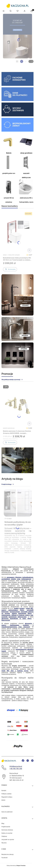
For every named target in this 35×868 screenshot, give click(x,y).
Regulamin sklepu (7, 797)
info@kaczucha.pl (16, 766)
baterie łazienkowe (9, 428)
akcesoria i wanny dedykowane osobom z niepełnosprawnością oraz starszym (17, 625)
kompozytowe (15, 612)
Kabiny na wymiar (7, 833)
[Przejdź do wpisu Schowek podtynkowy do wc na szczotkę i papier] (18, 503)
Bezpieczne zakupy (8, 854)
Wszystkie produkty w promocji (12, 380)
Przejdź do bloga (8, 484)
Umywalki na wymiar (8, 839)
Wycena (4, 843)
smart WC (30, 608)
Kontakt (4, 790)
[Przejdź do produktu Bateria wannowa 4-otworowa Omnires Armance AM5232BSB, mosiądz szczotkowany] (17, 405)
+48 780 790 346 (16, 769)
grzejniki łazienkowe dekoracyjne (14, 617)
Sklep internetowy (16, 865)
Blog (3, 823)
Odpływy (4, 836)
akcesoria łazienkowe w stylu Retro (17, 619)
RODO (3, 800)
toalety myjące (19, 608)
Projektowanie (6, 827)
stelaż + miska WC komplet (11, 255)
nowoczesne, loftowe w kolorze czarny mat (17, 615)
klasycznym (6, 620)
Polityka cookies (6, 794)
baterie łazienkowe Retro (22, 613)
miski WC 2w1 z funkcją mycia (15, 671)
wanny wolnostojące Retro (13, 610)
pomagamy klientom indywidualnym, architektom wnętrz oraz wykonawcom (17, 578)
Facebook (5, 858)
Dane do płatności (7, 812)
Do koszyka (10, 270)
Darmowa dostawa (7, 830)
